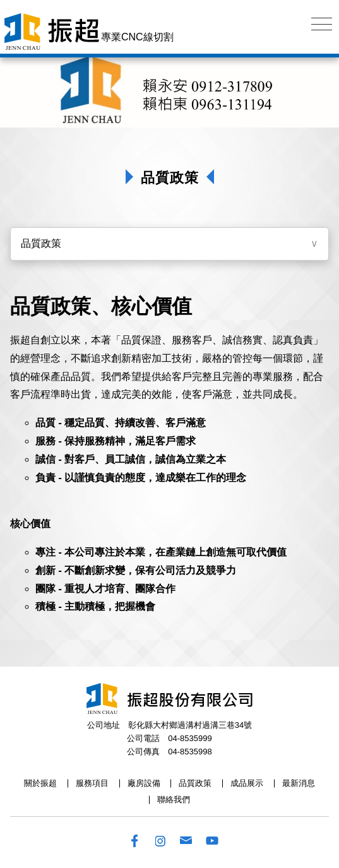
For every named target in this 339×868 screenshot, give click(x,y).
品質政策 (41, 243)
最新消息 (299, 783)
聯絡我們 (174, 800)
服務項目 (92, 783)
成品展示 (247, 783)
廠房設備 (144, 783)
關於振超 (40, 783)
